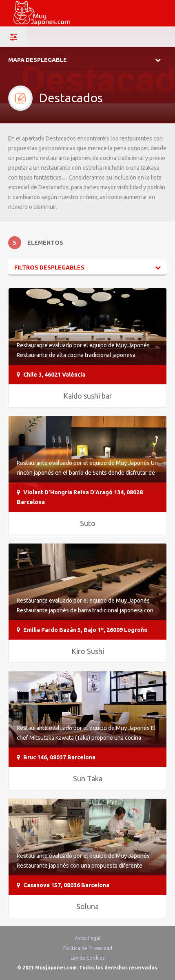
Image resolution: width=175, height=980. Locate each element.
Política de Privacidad (88, 948)
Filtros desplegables (49, 267)
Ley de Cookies (87, 958)
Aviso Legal (87, 938)
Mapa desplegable (38, 60)
